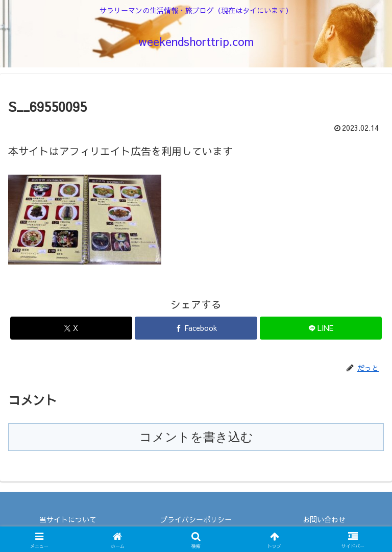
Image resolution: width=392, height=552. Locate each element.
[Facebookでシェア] (196, 328)
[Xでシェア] (71, 328)
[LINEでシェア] (321, 328)
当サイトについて (68, 519)
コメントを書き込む (196, 437)
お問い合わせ (324, 519)
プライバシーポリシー (196, 519)
